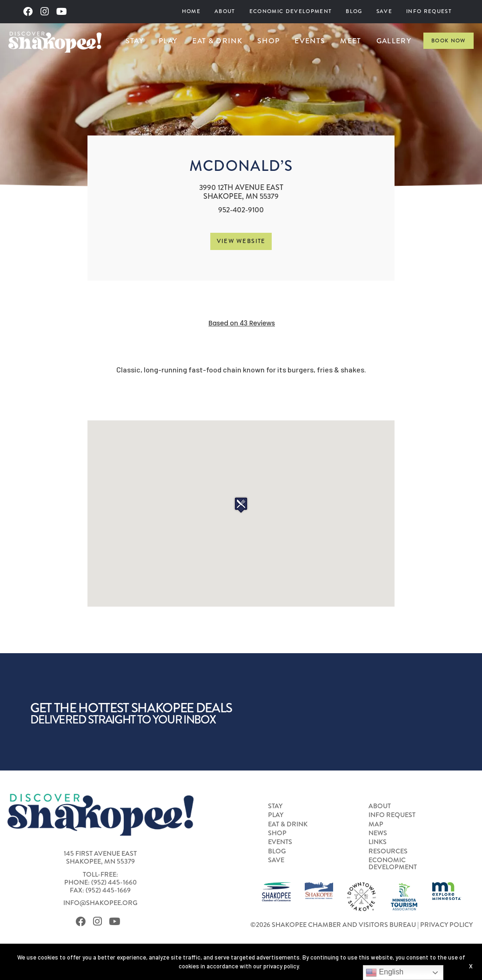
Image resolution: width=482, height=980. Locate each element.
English (385, 973)
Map (376, 825)
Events (310, 41)
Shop (268, 41)
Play (168, 41)
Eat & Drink (217, 41)
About (225, 11)
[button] (241, 505)
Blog (354, 11)
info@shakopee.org (100, 903)
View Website (241, 241)
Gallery (394, 41)
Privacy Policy (446, 925)
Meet (351, 41)
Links (378, 842)
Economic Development (291, 11)
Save (384, 11)
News (378, 833)
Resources (388, 852)
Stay (135, 41)
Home (191, 11)
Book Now (449, 41)
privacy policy (281, 966)
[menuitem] (191, 12)
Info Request (429, 11)
